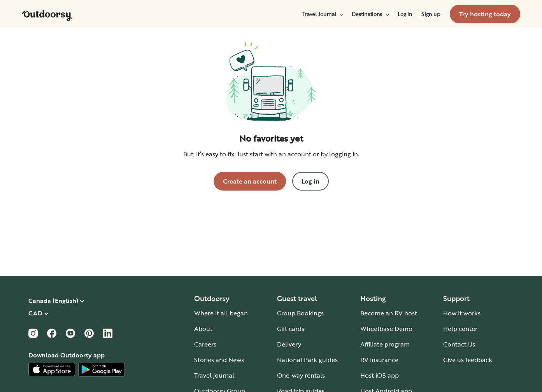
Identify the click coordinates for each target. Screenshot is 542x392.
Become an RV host (389, 313)
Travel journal (214, 375)
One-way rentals (301, 375)
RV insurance (379, 360)
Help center (460, 329)
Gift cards (291, 329)
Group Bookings (300, 313)
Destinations (370, 14)
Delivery (289, 344)
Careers (205, 344)
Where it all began (221, 313)
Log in (405, 14)
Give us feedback (468, 360)
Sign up (431, 14)
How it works (462, 313)
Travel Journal (322, 14)
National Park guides (307, 360)
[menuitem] (322, 14)
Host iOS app (380, 375)
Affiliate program (385, 344)
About (203, 329)
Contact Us (459, 344)
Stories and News (219, 360)
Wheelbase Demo (386, 329)
